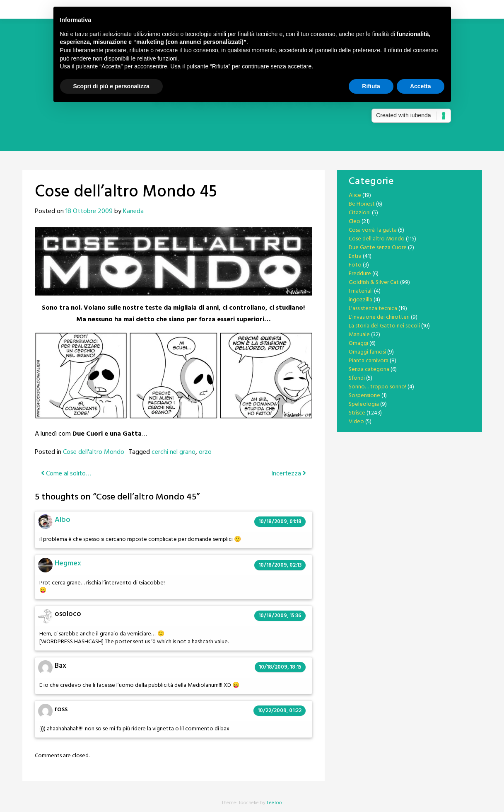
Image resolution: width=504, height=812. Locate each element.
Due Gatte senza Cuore (378, 248)
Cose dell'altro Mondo (94, 452)
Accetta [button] (421, 86)
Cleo (354, 222)
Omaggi (358, 343)
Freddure (360, 274)
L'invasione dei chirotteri (379, 317)
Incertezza (289, 474)
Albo (63, 520)
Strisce (357, 413)
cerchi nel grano (174, 452)
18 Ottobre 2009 (89, 211)
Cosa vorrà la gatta (373, 230)
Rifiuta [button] (371, 86)
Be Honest (362, 204)
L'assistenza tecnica (373, 309)
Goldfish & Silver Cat (374, 282)
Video (356, 422)
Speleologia (364, 404)
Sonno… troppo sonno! (377, 387)
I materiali (361, 291)
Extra (355, 256)
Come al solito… (66, 474)
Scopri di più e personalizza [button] (111, 86)
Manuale (359, 335)
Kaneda (133, 211)
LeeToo (274, 803)
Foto (355, 265)
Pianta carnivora (369, 361)
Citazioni (360, 213)
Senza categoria (369, 370)
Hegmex (68, 564)
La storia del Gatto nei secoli (384, 326)
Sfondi (357, 378)
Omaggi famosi (367, 352)
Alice (355, 195)
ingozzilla (361, 300)
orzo (205, 452)
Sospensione (364, 396)
